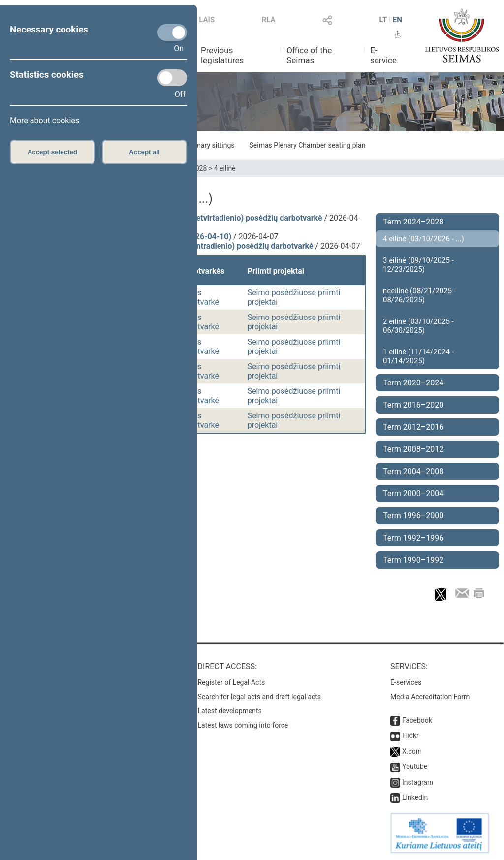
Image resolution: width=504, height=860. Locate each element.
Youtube (415, 766)
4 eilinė (225, 168)
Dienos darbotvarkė (198, 297)
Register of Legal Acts (232, 682)
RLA (269, 20)
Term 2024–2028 (413, 222)
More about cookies (45, 120)
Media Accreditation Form (430, 697)
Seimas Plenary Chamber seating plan (308, 145)
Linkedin (415, 797)
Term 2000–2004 (413, 494)
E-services (406, 682)
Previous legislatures (222, 55)
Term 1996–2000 (413, 516)
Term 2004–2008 (413, 471)
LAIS (207, 20)
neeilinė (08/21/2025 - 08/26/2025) (419, 295)
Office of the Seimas (309, 55)
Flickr (410, 735)
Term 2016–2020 (413, 405)
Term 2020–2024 (413, 383)
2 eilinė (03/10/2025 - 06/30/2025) (418, 326)
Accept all (144, 152)
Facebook (417, 720)
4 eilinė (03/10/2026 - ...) (424, 239)
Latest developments (230, 711)
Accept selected (53, 152)
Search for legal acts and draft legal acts (260, 697)
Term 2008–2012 (413, 449)
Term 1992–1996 (413, 538)
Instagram (418, 782)
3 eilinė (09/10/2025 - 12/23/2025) (418, 265)
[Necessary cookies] (172, 32)
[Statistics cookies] (172, 78)
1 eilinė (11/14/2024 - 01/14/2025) (418, 356)
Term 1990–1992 (413, 560)
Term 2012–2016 (413, 427)
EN (397, 20)
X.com (412, 751)
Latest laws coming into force (243, 725)
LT (383, 20)
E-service (383, 55)
